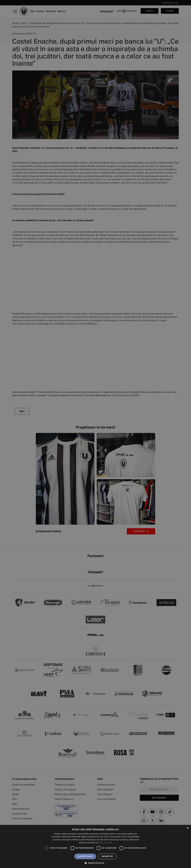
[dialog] (95, 846)
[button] (95, 863)
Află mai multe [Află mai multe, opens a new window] (106, 843)
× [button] (188, 828)
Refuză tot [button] (107, 856)
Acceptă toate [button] (85, 856)
